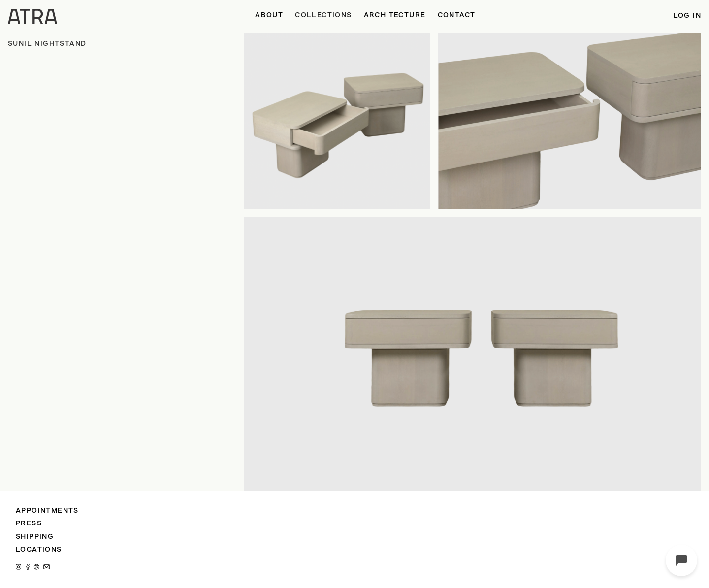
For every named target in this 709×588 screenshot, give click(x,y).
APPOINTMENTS (47, 511)
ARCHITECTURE (395, 16)
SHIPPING (35, 537)
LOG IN (687, 16)
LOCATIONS (39, 550)
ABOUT (269, 16)
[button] (323, 16)
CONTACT (457, 16)
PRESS (29, 524)
